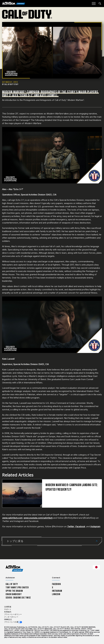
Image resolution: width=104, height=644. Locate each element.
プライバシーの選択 (12, 622)
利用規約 (8, 612)
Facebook (56, 584)
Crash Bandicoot (14, 594)
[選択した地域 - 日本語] (96, 567)
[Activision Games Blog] (14, 4)
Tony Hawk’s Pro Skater (17, 588)
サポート (8, 609)
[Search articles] (100, 3)
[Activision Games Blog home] (14, 568)
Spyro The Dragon (14, 591)
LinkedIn (56, 594)
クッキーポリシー (11, 617)
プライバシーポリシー (13, 614)
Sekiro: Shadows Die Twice (18, 598)
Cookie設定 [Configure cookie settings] (8, 620)
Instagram (57, 591)
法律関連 (8, 607)
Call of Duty (12, 584)
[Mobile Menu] (94, 4)
